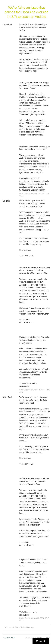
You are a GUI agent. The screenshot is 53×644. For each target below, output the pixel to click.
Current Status (9, 637)
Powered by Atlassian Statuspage (38, 637)
